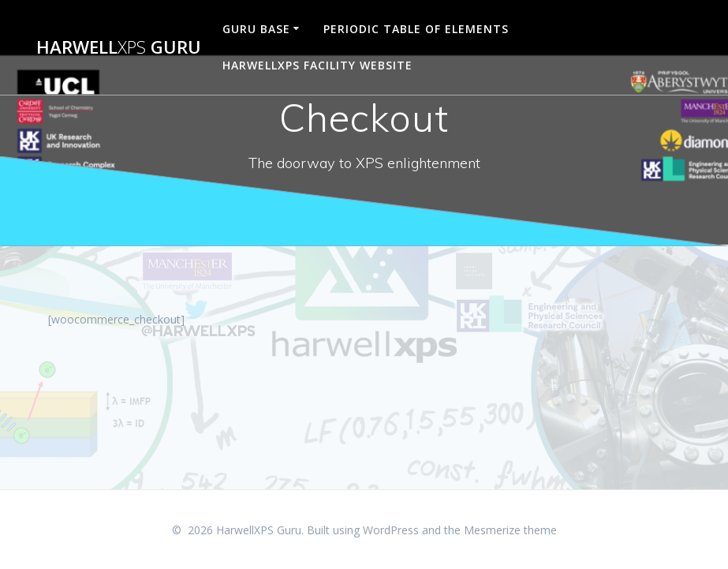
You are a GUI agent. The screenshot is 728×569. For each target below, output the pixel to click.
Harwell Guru (119, 47)
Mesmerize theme (510, 530)
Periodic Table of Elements (416, 29)
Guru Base (256, 29)
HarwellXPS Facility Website (317, 65)
